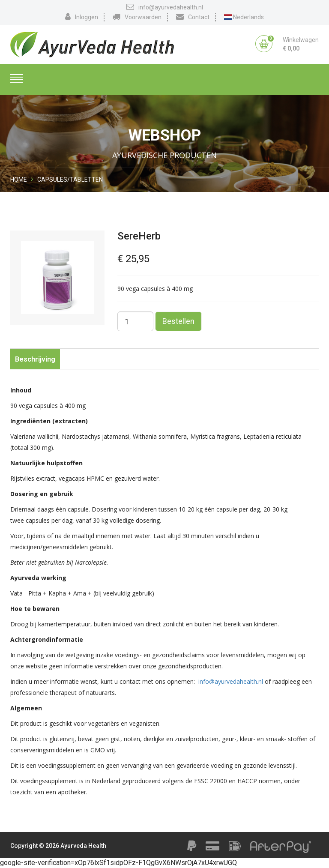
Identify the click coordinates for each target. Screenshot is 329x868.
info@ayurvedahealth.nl (165, 7)
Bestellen (178, 321)
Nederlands (244, 17)
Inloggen (82, 17)
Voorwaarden (137, 17)
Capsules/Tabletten (70, 180)
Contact (193, 17)
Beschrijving (35, 359)
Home (19, 180)
